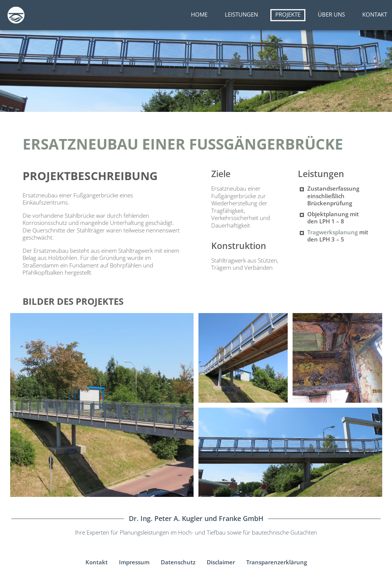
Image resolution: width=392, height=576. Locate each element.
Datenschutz (178, 562)
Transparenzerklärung (277, 562)
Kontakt (375, 14)
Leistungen (241, 14)
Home (199, 14)
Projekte (288, 14)
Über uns (331, 14)
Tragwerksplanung (333, 232)
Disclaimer (221, 562)
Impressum (134, 562)
